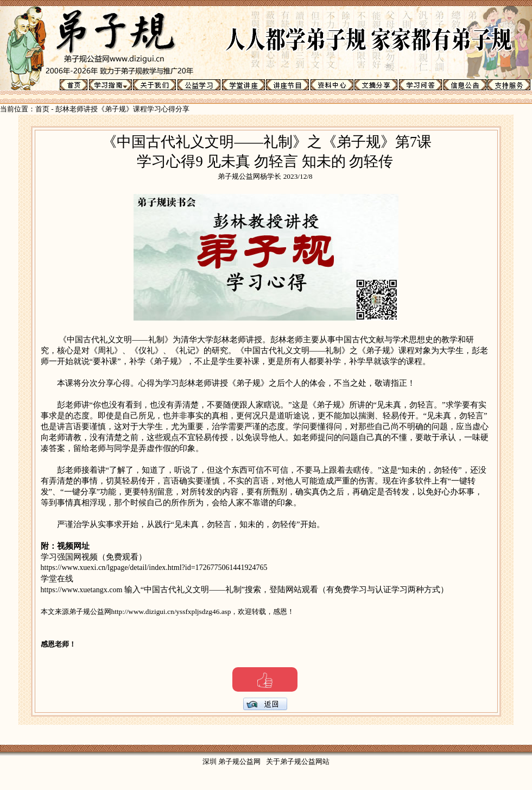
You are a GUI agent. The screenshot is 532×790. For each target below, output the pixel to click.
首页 (42, 109)
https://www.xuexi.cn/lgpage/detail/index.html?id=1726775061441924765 (154, 568)
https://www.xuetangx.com (83, 590)
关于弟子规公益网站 (298, 761)
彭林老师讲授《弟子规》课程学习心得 (115, 109)
